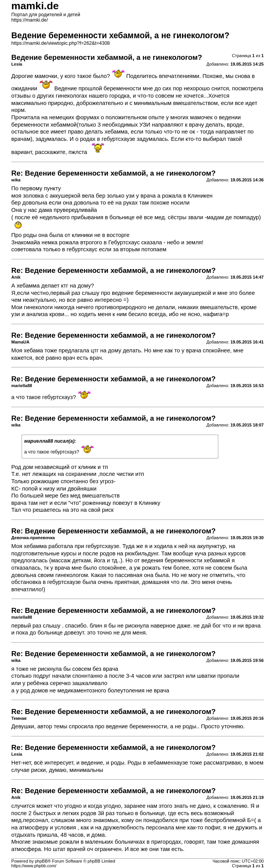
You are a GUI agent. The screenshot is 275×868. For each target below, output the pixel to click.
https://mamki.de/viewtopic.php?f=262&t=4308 (60, 43)
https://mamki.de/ (30, 20)
